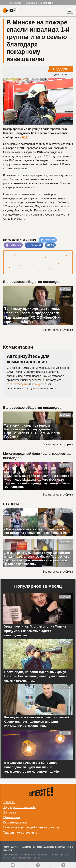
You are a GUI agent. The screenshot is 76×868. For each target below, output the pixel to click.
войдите (39, 384)
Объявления (12, 817)
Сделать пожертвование (20, 833)
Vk (50, 245)
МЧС (25, 137)
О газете (15, 3)
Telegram (48, 240)
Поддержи (61, 69)
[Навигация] (70, 10)
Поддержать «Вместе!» (39, 3)
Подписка (10, 812)
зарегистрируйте (17, 384)
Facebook (34, 245)
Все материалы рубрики (58, 330)
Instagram (13, 245)
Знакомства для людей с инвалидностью (32, 827)
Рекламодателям (15, 822)
